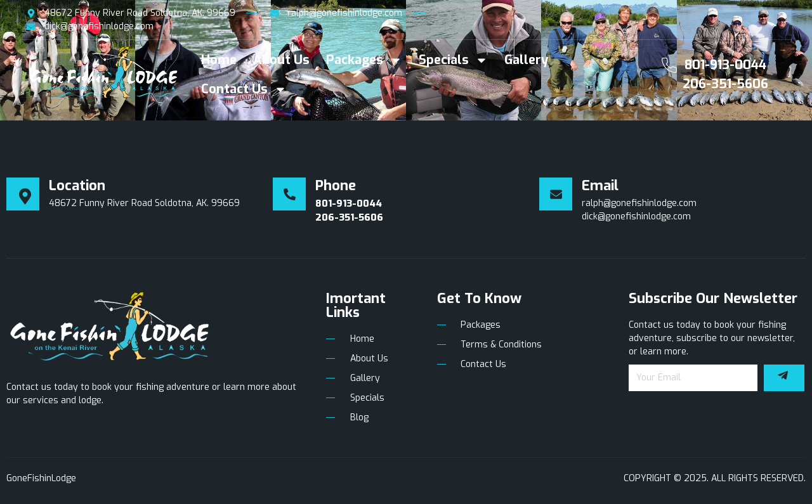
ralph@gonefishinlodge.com (639, 203)
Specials (453, 60)
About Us (281, 60)
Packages (364, 60)
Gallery (526, 60)
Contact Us (244, 89)
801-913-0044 (725, 65)
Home (219, 60)
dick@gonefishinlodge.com (636, 216)
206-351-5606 (725, 84)
